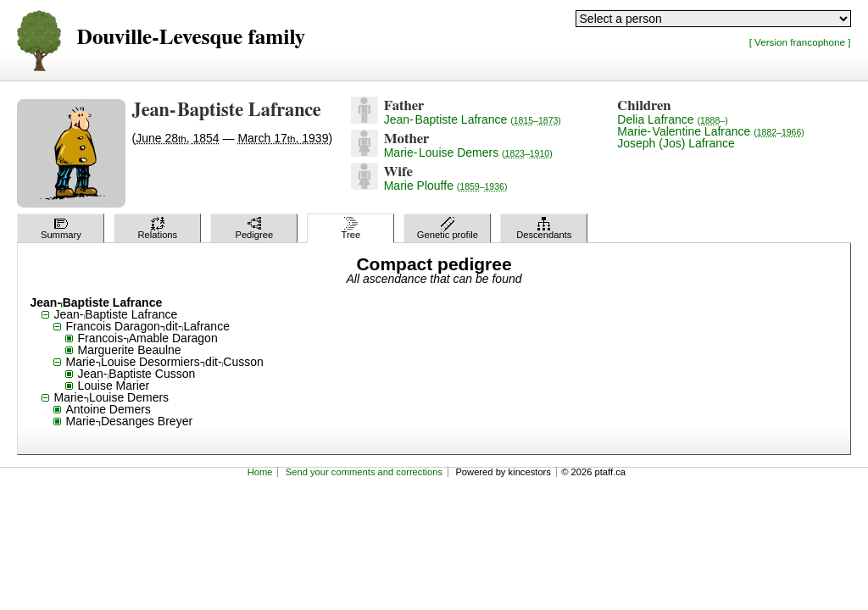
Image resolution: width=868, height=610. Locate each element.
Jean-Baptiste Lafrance (473, 119)
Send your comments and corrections (364, 472)
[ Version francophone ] (800, 42)
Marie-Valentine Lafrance (711, 131)
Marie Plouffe (446, 186)
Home (260, 472)
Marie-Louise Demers (468, 152)
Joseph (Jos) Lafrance (676, 143)
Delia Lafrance (672, 119)
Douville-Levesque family (190, 38)
